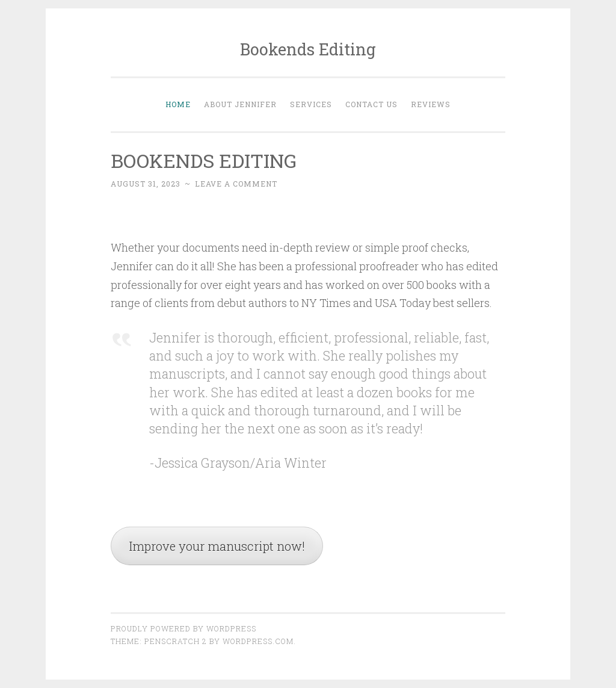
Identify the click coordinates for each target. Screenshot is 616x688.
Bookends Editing (308, 49)
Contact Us (371, 104)
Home (178, 104)
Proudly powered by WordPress (183, 628)
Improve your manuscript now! (217, 546)
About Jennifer (240, 104)
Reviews (431, 104)
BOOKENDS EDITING (204, 160)
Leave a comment (236, 184)
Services (311, 104)
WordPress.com (258, 641)
